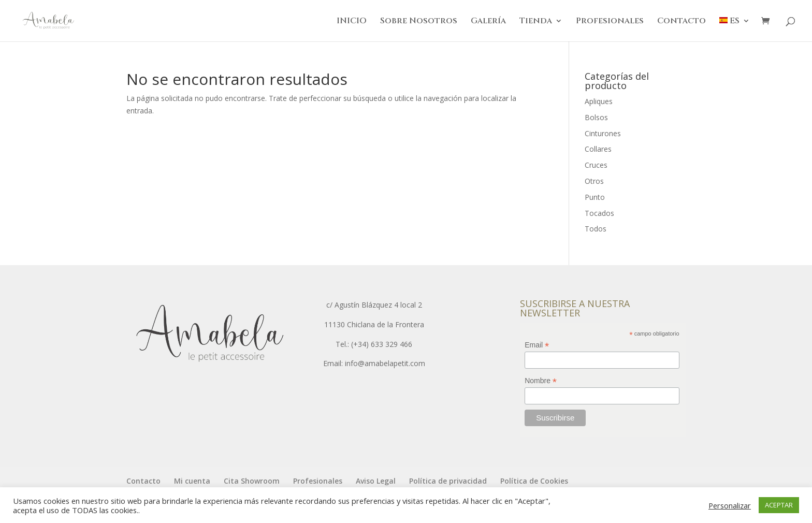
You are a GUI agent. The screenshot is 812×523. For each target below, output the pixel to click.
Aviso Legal (376, 481)
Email (537, 345)
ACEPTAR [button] (779, 505)
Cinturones (603, 133)
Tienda (536, 22)
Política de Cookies (534, 481)
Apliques (599, 101)
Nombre (541, 381)
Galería (488, 22)
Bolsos (596, 117)
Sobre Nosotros (419, 22)
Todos (596, 229)
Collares (598, 149)
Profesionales (610, 22)
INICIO (352, 22)
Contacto (682, 22)
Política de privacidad (448, 481)
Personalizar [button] (730, 505)
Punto (595, 197)
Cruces (596, 165)
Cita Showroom (252, 481)
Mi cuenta (192, 481)
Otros (594, 181)
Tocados (599, 213)
